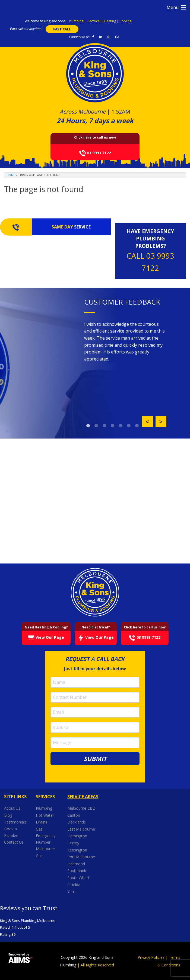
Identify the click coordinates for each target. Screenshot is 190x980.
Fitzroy (74, 843)
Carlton (74, 815)
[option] (125, 342)
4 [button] (113, 426)
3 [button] (104, 426)
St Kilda (74, 884)
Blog (8, 815)
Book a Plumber (11, 832)
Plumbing (44, 808)
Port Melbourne (82, 857)
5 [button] (121, 426)
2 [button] (96, 426)
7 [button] (137, 426)
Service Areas (83, 797)
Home (11, 175)
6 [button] (129, 426)
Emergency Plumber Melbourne (46, 842)
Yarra (72, 892)
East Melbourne (82, 829)
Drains (42, 822)
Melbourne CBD (81, 808)
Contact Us (14, 842)
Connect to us (79, 37)
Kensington (78, 850)
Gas (39, 829)
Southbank (77, 871)
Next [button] (161, 422)
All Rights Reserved (97, 965)
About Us (12, 808)
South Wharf (79, 878)
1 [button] (88, 426)
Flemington (78, 836)
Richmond (77, 864)
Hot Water (45, 815)
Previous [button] (147, 422)
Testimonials (15, 822)
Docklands (77, 822)
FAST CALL (62, 29)
